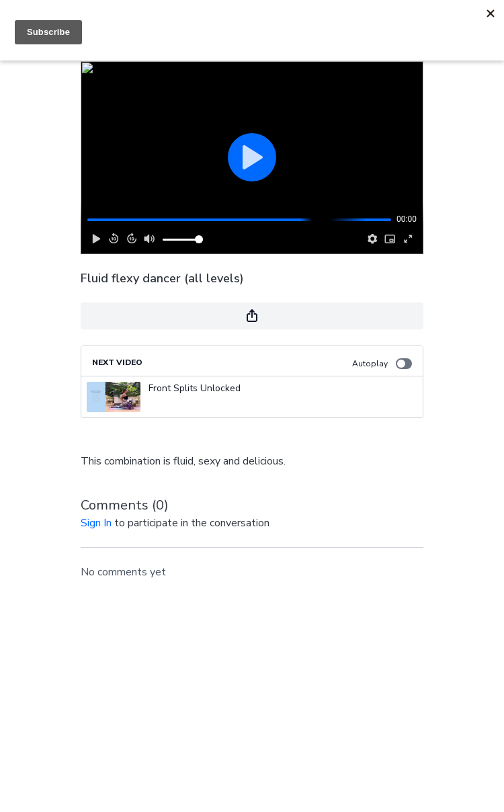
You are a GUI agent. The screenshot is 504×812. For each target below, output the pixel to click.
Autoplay (382, 364)
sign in (96, 523)
